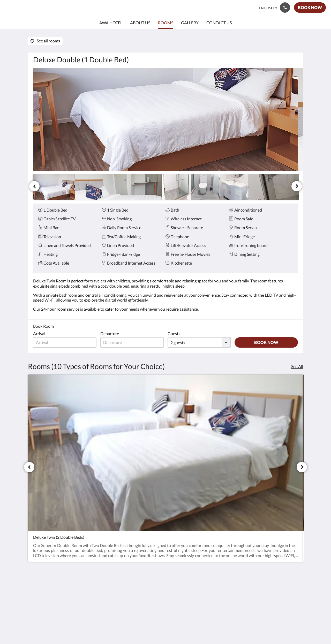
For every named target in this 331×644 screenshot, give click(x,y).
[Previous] (34, 186)
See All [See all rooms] (297, 366)
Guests (174, 334)
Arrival (39, 334)
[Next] (297, 186)
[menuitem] (111, 23)
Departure (110, 334)
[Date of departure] (132, 342)
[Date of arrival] (65, 342)
